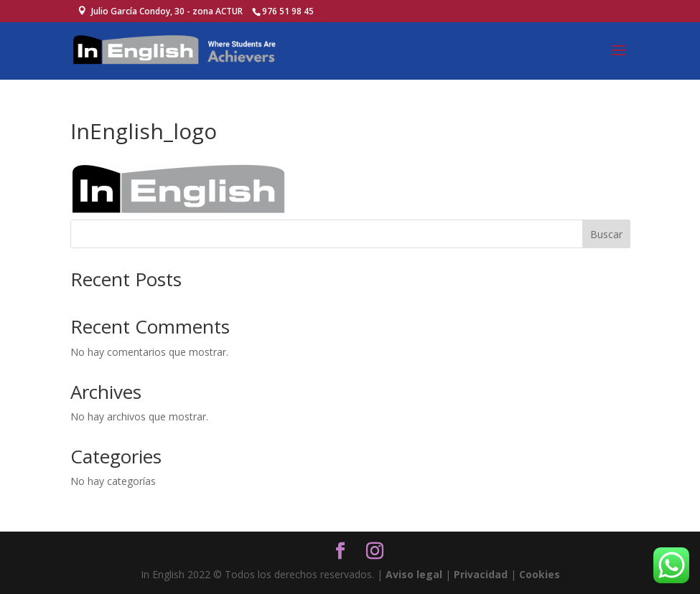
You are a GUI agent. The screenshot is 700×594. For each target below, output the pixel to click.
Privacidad (481, 574)
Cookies (540, 574)
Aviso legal (414, 574)
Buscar (606, 234)
